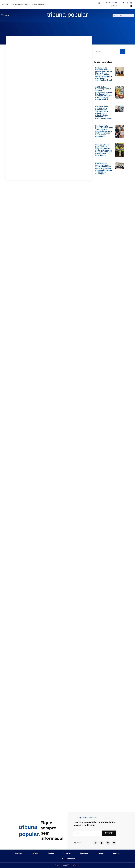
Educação (84, 853)
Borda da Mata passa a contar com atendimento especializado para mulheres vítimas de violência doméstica (104, 132)
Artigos (116, 853)
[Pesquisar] (123, 53)
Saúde (101, 853)
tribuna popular (68, 15)
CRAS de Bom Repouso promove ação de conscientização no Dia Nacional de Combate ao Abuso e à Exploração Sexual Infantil (104, 94)
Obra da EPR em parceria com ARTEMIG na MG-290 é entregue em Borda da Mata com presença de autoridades (104, 151)
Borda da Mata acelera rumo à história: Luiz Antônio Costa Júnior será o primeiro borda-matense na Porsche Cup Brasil (104, 113)
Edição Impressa (39, 4)
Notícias (18, 853)
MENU (6, 16)
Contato (6, 4)
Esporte (67, 853)
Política (35, 853)
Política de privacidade (21, 4)
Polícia (51, 853)
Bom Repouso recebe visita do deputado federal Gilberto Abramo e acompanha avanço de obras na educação (104, 170)
